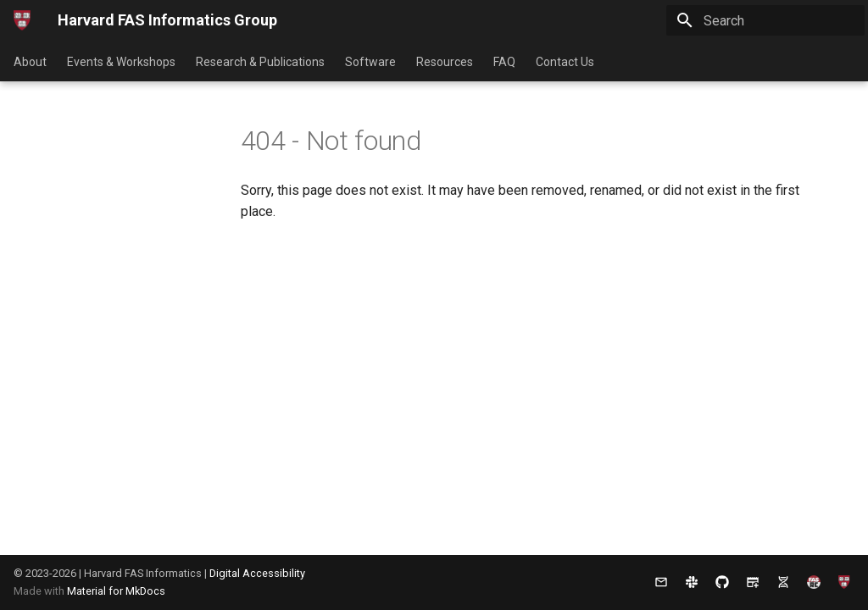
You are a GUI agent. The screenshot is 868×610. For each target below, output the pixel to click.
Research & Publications (260, 62)
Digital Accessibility (257, 573)
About (30, 62)
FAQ (504, 62)
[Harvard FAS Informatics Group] (22, 20)
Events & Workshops (121, 62)
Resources (445, 62)
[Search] (765, 20)
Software (370, 62)
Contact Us (565, 62)
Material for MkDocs (116, 591)
